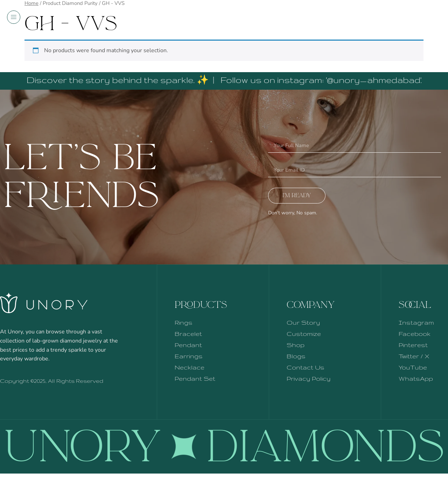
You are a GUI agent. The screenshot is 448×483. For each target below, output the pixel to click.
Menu (24, 21)
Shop (424, 21)
